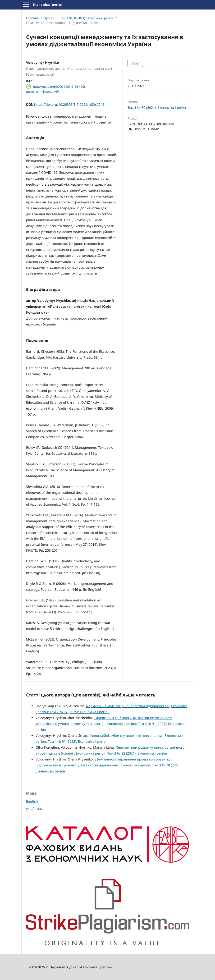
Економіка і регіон (48, 5)
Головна (32, 18)
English (32, 801)
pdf (137, 63)
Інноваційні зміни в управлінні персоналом (126, 735)
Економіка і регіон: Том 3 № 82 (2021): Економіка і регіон (121, 753)
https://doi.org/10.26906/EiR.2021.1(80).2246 (69, 104)
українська (35, 808)
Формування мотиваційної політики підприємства (128, 706)
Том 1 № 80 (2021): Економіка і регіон (87, 18)
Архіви (49, 18)
